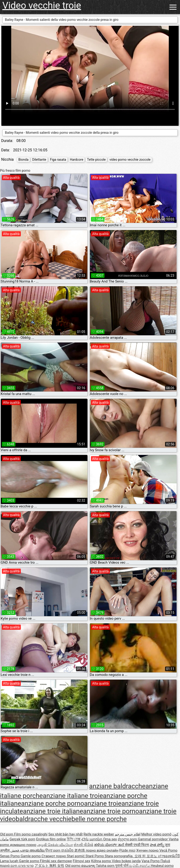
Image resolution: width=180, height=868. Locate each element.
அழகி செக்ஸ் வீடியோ (55, 845)
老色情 (80, 850)
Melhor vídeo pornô (157, 834)
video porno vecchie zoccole (130, 160)
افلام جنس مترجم (128, 834)
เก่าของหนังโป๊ (169, 856)
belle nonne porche (99, 819)
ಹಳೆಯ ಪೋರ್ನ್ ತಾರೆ (110, 845)
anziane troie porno (111, 811)
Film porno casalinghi (31, 834)
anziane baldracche (117, 786)
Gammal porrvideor (153, 839)
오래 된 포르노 (146, 856)
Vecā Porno (168, 850)
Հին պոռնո (92, 839)
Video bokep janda (126, 861)
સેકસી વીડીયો (83, 845)
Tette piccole (96, 160)
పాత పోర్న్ (157, 845)
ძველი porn (128, 839)
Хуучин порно (148, 850)
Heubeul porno (162, 866)
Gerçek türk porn (22, 839)
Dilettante (39, 160)
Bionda (23, 160)
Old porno (73, 866)
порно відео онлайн (102, 850)
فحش (15, 850)
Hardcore (77, 160)
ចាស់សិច (68, 850)
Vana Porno (151, 861)
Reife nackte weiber (99, 834)
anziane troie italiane (53, 811)
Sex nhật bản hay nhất (66, 834)
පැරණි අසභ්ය (140, 866)
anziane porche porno (52, 803)
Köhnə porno (102, 861)
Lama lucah (9, 861)
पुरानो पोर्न (122, 866)
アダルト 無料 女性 (49, 866)
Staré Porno (95, 856)
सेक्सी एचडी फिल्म (137, 845)
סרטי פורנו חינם (22, 866)
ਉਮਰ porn (53, 850)
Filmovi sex (81, 861)
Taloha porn (106, 866)
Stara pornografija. (120, 856)
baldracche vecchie (44, 819)
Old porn (7, 834)
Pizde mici (127, 850)
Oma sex (110, 839)
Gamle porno (31, 856)
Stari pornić (76, 856)
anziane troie (103, 803)
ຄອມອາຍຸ (89, 866)
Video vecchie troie (42, 6)
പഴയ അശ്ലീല (32, 850)
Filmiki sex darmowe (56, 861)
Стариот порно (54, 856)
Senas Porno (10, 856)
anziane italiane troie (73, 796)
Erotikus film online (51, 839)
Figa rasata (58, 160)
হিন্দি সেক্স (74, 839)
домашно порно (23, 845)
